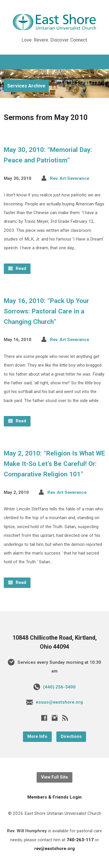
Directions (71, 737)
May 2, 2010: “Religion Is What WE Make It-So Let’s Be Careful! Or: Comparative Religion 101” (54, 464)
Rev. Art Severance (70, 178)
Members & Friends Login (54, 797)
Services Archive (26, 86)
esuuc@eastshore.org (59, 702)
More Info (37, 737)
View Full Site (54, 777)
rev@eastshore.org (54, 849)
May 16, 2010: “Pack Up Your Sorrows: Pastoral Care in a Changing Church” (46, 311)
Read (17, 269)
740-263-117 (80, 840)
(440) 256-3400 (59, 687)
